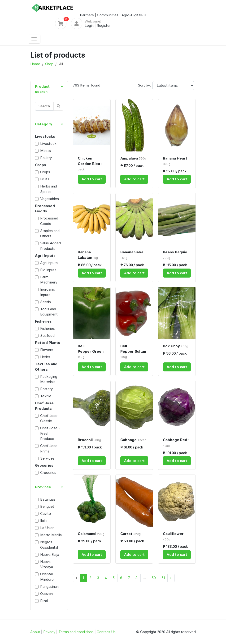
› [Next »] (171, 578)
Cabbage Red (176, 443)
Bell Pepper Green (91, 351)
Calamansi (91, 534)
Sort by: (144, 85)
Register (104, 25)
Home (35, 64)
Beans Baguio (175, 255)
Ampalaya (133, 158)
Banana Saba (132, 255)
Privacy (49, 632)
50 (154, 578)
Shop (49, 64)
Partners (87, 15)
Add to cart (92, 179)
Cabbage (133, 440)
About (35, 632)
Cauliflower (173, 536)
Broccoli (89, 440)
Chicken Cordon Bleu (90, 164)
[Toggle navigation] (34, 39)
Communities (108, 15)
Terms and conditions (76, 632)
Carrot (130, 534)
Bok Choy (176, 346)
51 (163, 578)
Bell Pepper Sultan (133, 351)
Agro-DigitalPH (134, 15)
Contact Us (106, 632)
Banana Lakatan (88, 255)
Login (89, 25)
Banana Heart (175, 161)
